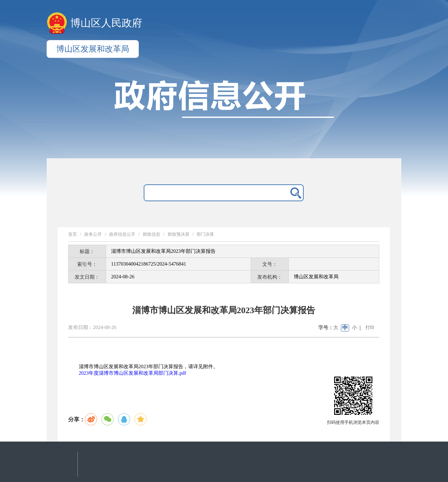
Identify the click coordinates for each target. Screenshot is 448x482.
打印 (370, 328)
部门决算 (205, 234)
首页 (72, 234)
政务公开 (93, 234)
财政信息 (152, 234)
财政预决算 (179, 234)
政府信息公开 (122, 234)
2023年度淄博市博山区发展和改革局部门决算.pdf (132, 373)
